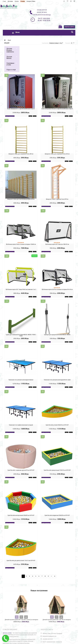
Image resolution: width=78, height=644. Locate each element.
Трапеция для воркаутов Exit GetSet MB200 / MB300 (57, 335)
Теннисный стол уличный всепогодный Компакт (21, 380)
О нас (4, 1)
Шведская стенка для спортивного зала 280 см (21, 154)
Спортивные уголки (10, 64)
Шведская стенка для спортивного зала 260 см (57, 154)
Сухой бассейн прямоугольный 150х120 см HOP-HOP (57, 470)
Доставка (10, 1)
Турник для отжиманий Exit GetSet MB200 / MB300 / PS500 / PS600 (21, 335)
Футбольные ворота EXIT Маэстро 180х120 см (57, 244)
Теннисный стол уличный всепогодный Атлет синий (57, 380)
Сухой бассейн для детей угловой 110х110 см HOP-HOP (21, 561)
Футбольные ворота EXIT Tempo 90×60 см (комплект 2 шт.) (21, 289)
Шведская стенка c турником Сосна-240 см (57, 199)
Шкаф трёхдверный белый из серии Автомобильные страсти (57, 109)
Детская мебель (9, 57)
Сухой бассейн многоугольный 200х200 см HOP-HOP (21, 515)
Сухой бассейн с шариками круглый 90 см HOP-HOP (21, 470)
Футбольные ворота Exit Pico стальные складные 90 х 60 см (57, 289)
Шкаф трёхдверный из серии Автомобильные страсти (21, 109)
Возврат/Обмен (31, 1)
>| (55, 576)
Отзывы (23, 1)
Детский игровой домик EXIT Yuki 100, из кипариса (57, 620)
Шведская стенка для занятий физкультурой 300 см (21, 199)
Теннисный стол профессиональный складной (21, 425)
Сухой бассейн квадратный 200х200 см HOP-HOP (57, 515)
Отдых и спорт (11, 70)
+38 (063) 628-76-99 (48, 639)
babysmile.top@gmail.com (49, 636)
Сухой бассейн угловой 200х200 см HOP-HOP (57, 425)
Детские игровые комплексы (10, 50)
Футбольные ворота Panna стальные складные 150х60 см (21, 244)
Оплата (17, 1)
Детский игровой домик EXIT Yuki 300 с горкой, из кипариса (22, 620)
